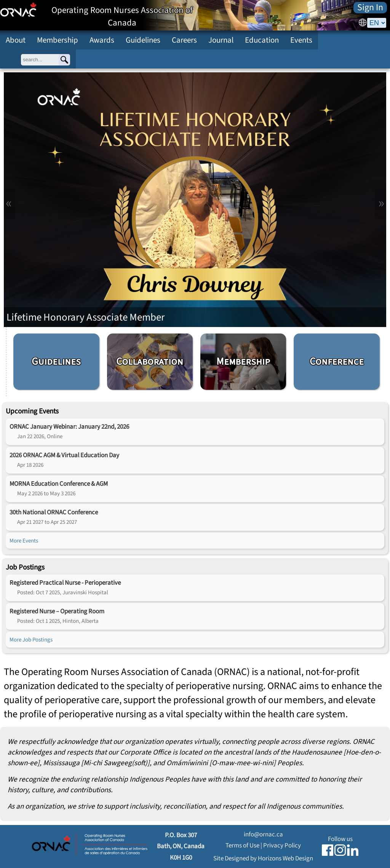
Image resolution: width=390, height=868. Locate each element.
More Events (24, 541)
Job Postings (25, 567)
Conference (337, 361)
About (16, 40)
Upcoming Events (32, 411)
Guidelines (143, 40)
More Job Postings (31, 640)
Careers (184, 40)
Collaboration (150, 361)
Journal (221, 40)
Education (262, 40)
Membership (58, 40)
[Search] (64, 60)
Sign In (370, 8)
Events (301, 40)
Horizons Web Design (285, 858)
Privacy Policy (282, 845)
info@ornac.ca (263, 834)
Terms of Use (242, 845)
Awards (102, 40)
